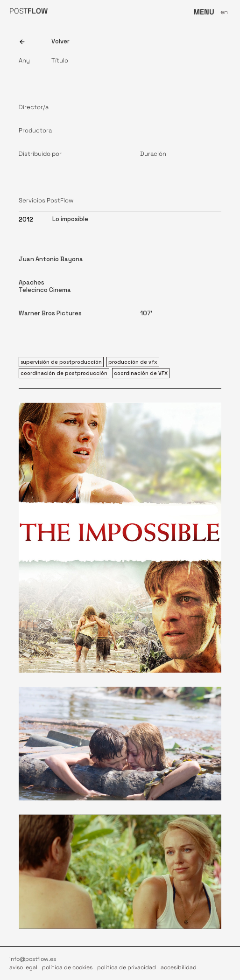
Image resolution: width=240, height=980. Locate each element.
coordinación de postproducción (64, 373)
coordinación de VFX (141, 373)
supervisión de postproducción (61, 362)
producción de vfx (133, 362)
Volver (60, 41)
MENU (204, 12)
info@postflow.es (33, 959)
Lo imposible (70, 219)
